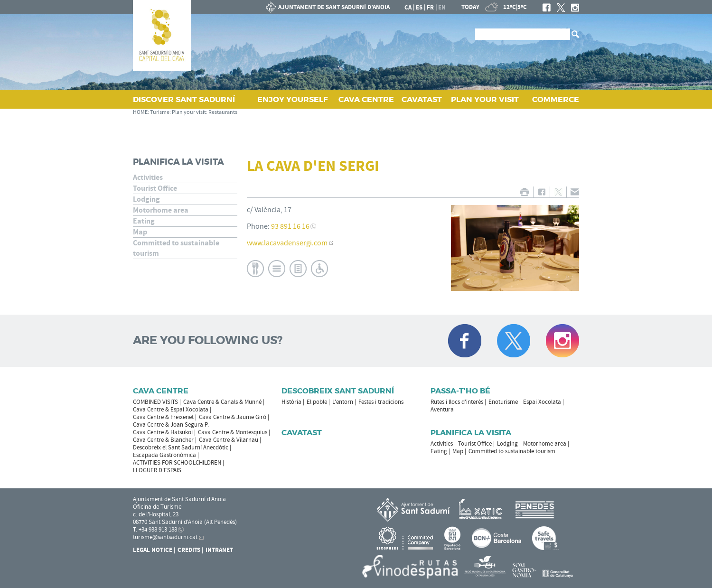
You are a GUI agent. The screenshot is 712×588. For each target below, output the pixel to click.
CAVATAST (422, 99)
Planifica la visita (178, 162)
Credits (189, 550)
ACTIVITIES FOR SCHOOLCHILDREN (177, 463)
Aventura (442, 410)
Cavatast (302, 433)
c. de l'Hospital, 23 (156, 514)
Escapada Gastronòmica (164, 455)
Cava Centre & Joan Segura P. (171, 425)
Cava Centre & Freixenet (163, 417)
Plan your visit (189, 112)
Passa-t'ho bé (460, 391)
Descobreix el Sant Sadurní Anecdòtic (181, 448)
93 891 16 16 (290, 226)
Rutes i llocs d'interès (457, 402)
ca (408, 8)
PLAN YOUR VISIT (485, 99)
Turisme (160, 112)
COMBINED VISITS (155, 402)
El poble (317, 402)
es (419, 8)
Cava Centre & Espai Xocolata (171, 410)
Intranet (219, 550)
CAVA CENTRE (366, 99)
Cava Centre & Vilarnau (229, 440)
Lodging (146, 199)
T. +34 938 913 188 (155, 530)
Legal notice (153, 550)
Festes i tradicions (381, 402)
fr (430, 8)
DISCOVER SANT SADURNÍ (184, 99)
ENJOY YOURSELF (293, 99)
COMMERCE (556, 99)
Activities (148, 177)
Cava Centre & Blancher (163, 440)
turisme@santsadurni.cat (165, 537)
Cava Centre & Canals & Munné (222, 402)
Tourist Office (155, 188)
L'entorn (343, 402)
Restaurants (223, 112)
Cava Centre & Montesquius (233, 432)
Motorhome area (161, 210)
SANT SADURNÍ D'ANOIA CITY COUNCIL (328, 7)
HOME (140, 112)
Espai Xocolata (542, 402)
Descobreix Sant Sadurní (338, 391)
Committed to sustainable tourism (176, 248)
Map (140, 232)
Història (291, 402)
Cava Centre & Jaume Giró (233, 417)
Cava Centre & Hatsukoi (163, 432)
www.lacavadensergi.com (287, 243)
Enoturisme (503, 402)
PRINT (524, 192)
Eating (144, 221)
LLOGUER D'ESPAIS (157, 470)
